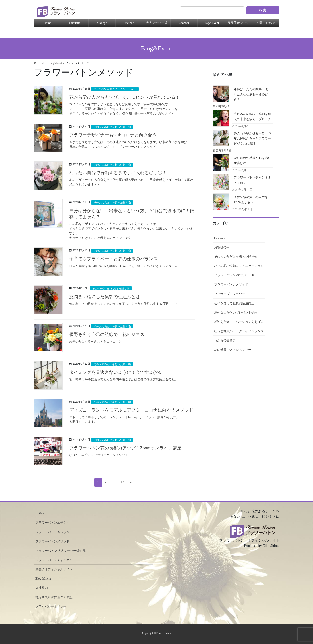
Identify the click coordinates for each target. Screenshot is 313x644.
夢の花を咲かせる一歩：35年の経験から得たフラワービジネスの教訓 (252, 139)
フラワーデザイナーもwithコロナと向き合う (115, 135)
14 (122, 483)
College (102, 23)
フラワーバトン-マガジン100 (234, 275)
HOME (40, 513)
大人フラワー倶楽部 (157, 24)
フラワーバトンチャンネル (54, 560)
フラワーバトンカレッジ (52, 532)
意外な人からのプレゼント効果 (236, 313)
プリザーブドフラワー (230, 294)
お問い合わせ (266, 23)
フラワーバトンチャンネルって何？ (252, 180)
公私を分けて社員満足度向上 (234, 303)
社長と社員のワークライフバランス (239, 331)
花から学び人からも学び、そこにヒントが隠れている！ (125, 97)
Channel (184, 23)
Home (47, 23)
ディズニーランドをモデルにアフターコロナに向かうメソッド (131, 410)
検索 (263, 10)
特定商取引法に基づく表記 (54, 597)
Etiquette (75, 23)
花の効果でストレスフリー (233, 350)
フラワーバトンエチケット (54, 523)
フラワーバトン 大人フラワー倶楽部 (61, 551)
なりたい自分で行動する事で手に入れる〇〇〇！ (118, 173)
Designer (220, 238)
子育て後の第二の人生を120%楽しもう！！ (251, 200)
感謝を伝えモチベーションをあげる (239, 322)
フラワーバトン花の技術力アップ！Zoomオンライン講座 (125, 448)
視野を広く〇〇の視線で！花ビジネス (107, 334)
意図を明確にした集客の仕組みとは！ (107, 297)
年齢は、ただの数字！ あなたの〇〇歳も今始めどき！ (251, 94)
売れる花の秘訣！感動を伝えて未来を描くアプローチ (252, 117)
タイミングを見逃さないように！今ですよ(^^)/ (115, 372)
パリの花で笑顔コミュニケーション (117, 89)
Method (129, 23)
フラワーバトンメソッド (231, 285)
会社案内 (42, 588)
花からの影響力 (225, 340)
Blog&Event (211, 23)
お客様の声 (222, 247)
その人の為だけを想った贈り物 (114, 127)
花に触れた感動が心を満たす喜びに (252, 161)
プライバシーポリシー (51, 607)
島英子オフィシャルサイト (54, 569)
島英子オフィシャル (238, 24)
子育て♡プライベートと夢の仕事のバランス (113, 259)
